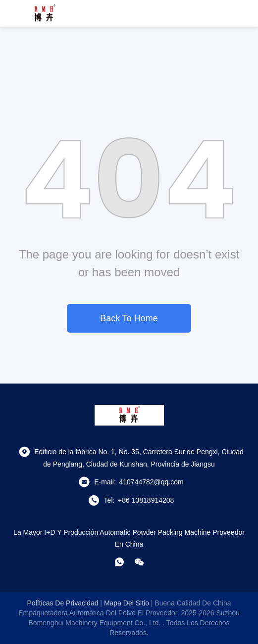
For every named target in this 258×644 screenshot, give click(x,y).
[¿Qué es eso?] (119, 562)
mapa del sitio (127, 603)
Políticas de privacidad (63, 603)
